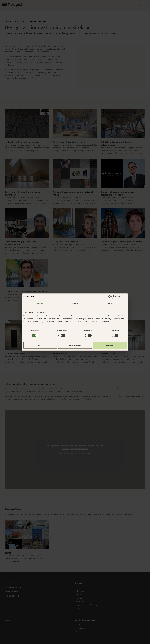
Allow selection (75, 345)
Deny (40, 345)
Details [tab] (75, 304)
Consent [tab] (40, 304)
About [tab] (111, 304)
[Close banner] (126, 297)
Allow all (110, 345)
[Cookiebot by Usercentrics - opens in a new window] (110, 297)
